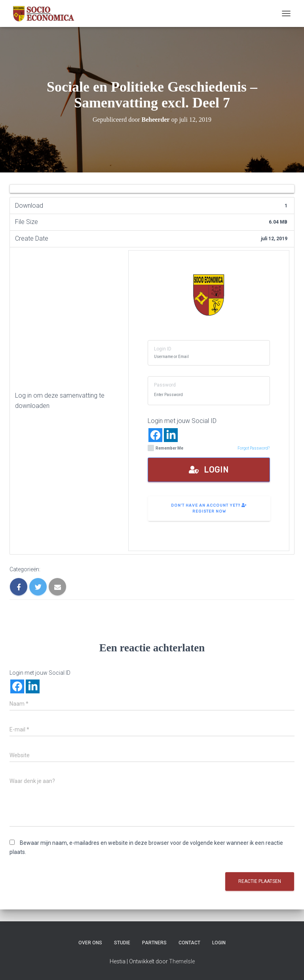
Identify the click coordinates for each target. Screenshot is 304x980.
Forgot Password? (254, 448)
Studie (122, 943)
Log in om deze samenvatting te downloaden (60, 401)
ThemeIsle (182, 961)
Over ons (90, 943)
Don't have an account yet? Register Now (209, 508)
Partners (154, 943)
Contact (189, 943)
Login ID (163, 349)
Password (165, 385)
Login (209, 470)
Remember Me (165, 448)
